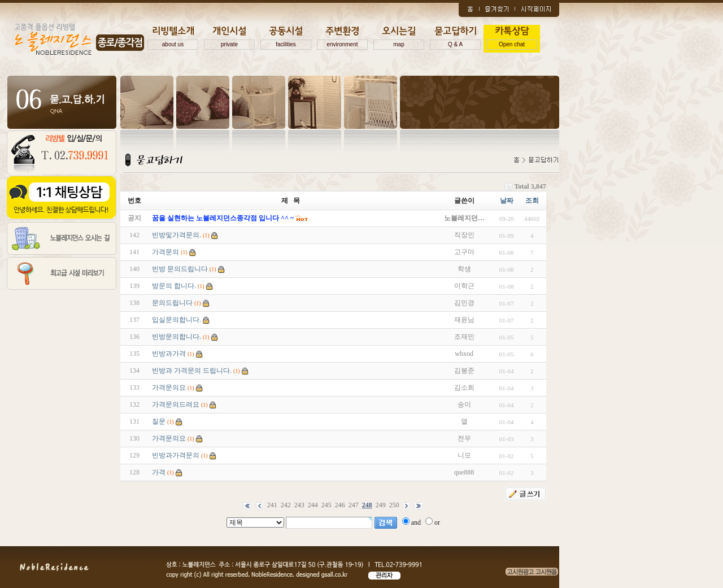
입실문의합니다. (177, 320)
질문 (159, 421)
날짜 (507, 201)
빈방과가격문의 (176, 455)
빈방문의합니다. (177, 337)
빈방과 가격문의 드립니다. (192, 371)
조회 (532, 201)
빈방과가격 (169, 354)
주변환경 (342, 38)
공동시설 (286, 38)
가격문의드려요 (176, 404)
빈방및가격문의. (177, 235)
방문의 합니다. (174, 286)
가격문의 (165, 252)
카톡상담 (512, 38)
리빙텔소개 (173, 38)
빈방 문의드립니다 (180, 269)
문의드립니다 (172, 303)
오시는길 (399, 38)
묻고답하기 (455, 38)
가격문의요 (169, 387)
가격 (159, 472)
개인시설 (229, 38)
